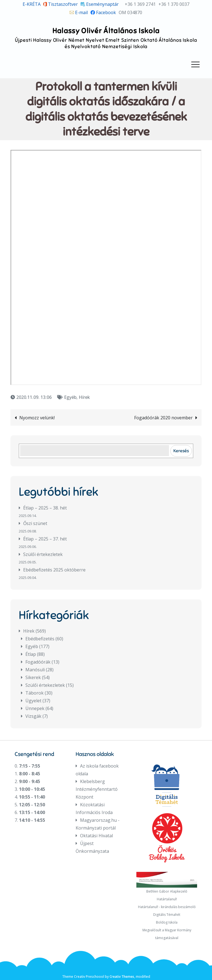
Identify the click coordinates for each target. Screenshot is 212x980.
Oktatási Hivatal (96, 836)
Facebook (103, 12)
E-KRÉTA (32, 4)
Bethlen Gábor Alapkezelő (167, 891)
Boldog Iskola (167, 922)
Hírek (84, 397)
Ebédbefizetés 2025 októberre (54, 570)
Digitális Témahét (167, 915)
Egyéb (70, 397)
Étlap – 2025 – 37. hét (45, 539)
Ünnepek (35, 708)
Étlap (31, 654)
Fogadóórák (38, 662)
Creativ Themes (122, 977)
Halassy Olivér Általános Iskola (106, 31)
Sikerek (33, 677)
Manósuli (35, 670)
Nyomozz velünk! (37, 418)
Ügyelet (33, 701)
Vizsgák (33, 716)
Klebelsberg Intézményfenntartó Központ (97, 789)
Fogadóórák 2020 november (163, 418)
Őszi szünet (35, 523)
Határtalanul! (167, 899)
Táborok (35, 693)
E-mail (79, 12)
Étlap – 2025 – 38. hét (45, 508)
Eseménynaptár (100, 4)
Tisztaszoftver (61, 4)
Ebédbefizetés (40, 639)
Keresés (181, 451)
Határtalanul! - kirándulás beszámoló (167, 907)
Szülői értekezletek (43, 554)
